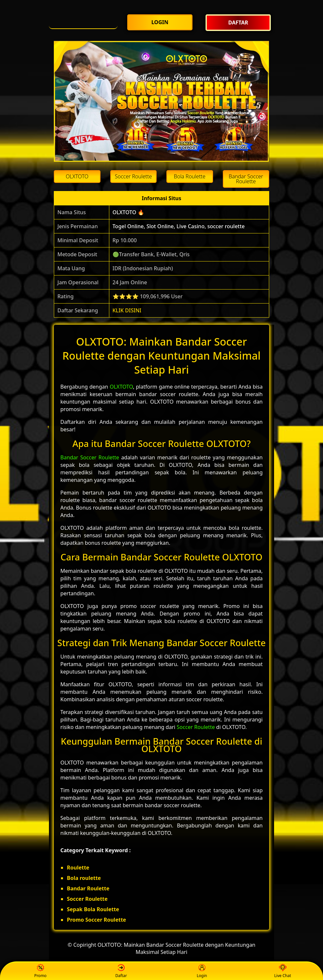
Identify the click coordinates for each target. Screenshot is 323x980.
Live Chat (283, 971)
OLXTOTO (121, 387)
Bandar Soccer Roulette (90, 457)
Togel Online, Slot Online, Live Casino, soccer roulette (179, 226)
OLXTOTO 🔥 (128, 212)
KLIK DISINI (127, 310)
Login (202, 971)
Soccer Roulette (196, 727)
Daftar (121, 971)
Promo (40, 971)
